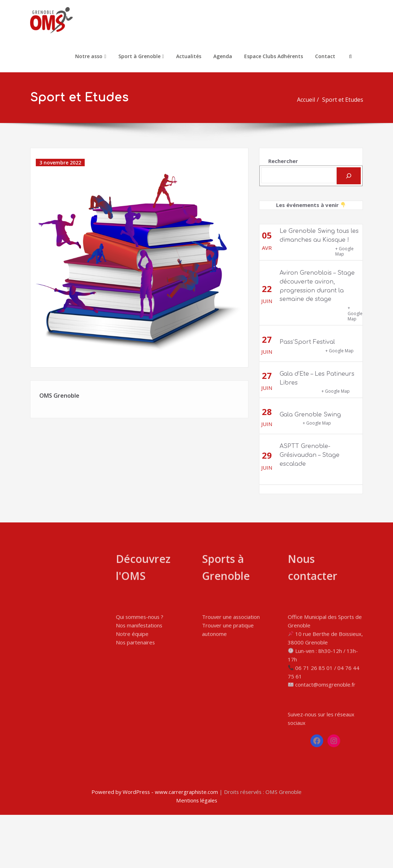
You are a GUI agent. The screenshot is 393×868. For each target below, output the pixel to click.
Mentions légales (196, 854)
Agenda (223, 56)
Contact (325, 56)
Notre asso (91, 56)
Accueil (308, 100)
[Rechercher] (349, 173)
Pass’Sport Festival (307, 339)
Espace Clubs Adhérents (274, 56)
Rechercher (283, 158)
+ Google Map (344, 248)
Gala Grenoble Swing (310, 411)
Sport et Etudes (345, 100)
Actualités (189, 56)
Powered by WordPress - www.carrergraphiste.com (154, 845)
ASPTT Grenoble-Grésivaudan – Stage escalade (310, 452)
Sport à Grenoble (141, 56)
